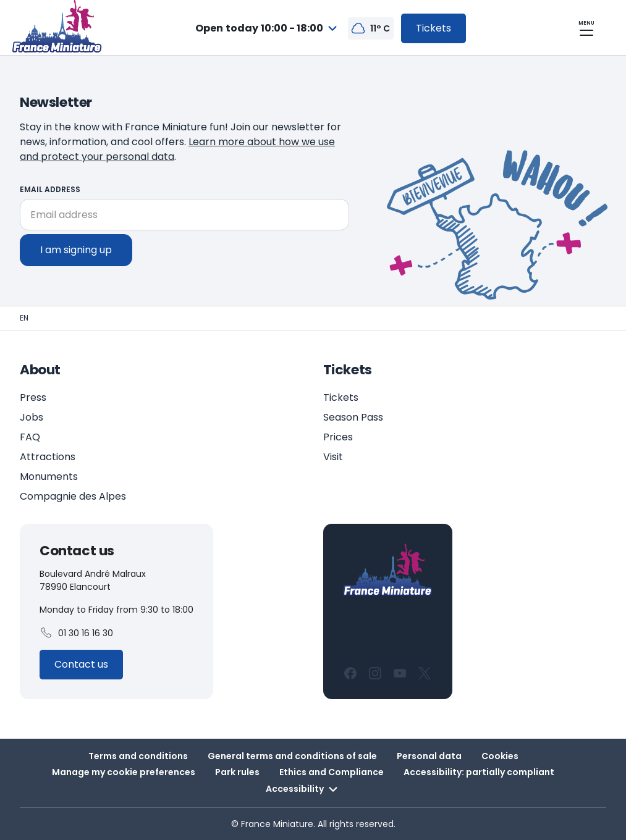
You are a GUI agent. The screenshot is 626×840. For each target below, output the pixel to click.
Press (33, 397)
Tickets (341, 397)
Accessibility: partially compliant (479, 772)
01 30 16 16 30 (76, 633)
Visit (333, 457)
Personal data (429, 756)
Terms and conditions (138, 756)
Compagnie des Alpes (73, 496)
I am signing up (76, 250)
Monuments (49, 477)
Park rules (237, 772)
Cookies (500, 756)
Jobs (32, 417)
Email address (50, 189)
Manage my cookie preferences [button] (124, 772)
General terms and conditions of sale (292, 756)
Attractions (48, 457)
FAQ (30, 437)
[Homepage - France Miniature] (24, 318)
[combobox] (268, 28)
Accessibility (303, 789)
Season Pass (353, 417)
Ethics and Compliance (332, 772)
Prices (338, 437)
